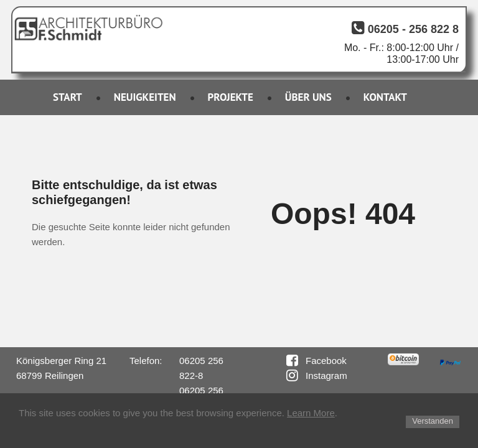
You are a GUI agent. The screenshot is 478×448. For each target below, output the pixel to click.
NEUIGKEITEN (145, 97)
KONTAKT (385, 97)
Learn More (311, 413)
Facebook (326, 361)
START (68, 97)
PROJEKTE (231, 97)
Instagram (326, 376)
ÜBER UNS (308, 97)
